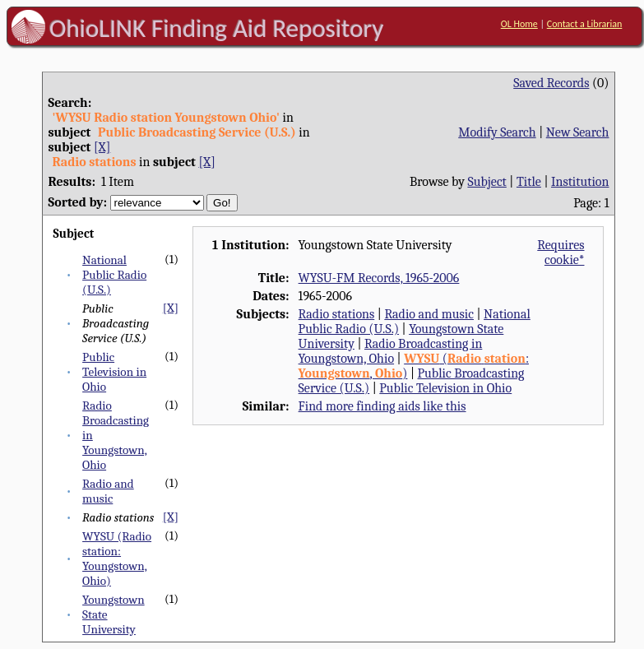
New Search (578, 132)
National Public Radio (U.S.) (114, 275)
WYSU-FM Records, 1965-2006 (379, 278)
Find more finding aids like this (382, 406)
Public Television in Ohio (114, 372)
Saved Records (551, 83)
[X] (102, 147)
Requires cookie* (561, 253)
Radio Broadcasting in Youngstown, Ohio (391, 351)
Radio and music (108, 491)
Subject (486, 182)
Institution (580, 182)
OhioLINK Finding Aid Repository (217, 28)
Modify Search (497, 132)
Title (529, 182)
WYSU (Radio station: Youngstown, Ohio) (117, 559)
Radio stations (337, 314)
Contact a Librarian (585, 24)
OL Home (519, 24)
